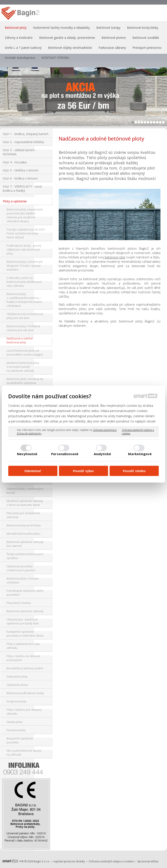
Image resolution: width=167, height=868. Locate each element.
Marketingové (140, 454)
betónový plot (115, 257)
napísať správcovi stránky (69, 861)
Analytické (102, 454)
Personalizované (65, 454)
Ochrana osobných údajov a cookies (138, 432)
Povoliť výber (83, 471)
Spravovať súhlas (148, 861)
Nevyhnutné (27, 454)
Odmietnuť (33, 471)
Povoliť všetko (134, 471)
